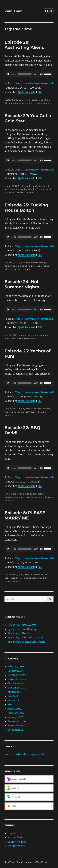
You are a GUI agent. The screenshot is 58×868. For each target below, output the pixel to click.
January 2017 (15, 717)
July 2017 (13, 696)
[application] (29, 74)
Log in (11, 833)
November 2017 (17, 679)
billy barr (25, 263)
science (46, 335)
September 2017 (17, 688)
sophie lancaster (29, 578)
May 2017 (13, 704)
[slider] (25, 74)
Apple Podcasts (26, 92)
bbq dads (24, 494)
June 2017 (13, 700)
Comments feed (17, 842)
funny (25, 186)
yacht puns (30, 412)
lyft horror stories (13, 103)
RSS (40, 92)
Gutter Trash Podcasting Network (25, 754)
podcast (40, 266)
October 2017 (15, 683)
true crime (27, 103)
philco (44, 575)
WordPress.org (16, 846)
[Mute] (41, 74)
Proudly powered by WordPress (32, 862)
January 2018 (15, 671)
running (38, 335)
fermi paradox (33, 100)
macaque (35, 575)
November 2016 (17, 725)
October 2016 (15, 730)
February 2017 (16, 713)
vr (42, 497)
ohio (31, 335)
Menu (49, 11)
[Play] (8, 74)
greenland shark (34, 409)
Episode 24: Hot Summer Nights (22, 284)
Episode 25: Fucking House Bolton (26, 208)
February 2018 (16, 667)
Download (47, 83)
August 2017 (15, 692)
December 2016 (17, 721)
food (27, 575)
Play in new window (27, 83)
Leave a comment (43, 103)
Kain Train (14, 11)
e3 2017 (33, 494)
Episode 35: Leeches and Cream (26, 642)
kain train (45, 100)
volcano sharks (33, 497)
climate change (38, 263)
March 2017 (14, 709)
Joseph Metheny (37, 186)
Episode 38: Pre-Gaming (22, 629)
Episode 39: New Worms (22, 625)
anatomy (23, 335)
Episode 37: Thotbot (19, 633)
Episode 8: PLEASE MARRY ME (25, 515)
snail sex (9, 412)
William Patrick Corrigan (33, 189)
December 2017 (16, 675)
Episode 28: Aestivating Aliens (24, 45)
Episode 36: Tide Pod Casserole (26, 638)
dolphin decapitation (15, 266)
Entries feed (15, 837)
